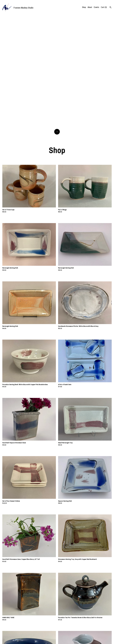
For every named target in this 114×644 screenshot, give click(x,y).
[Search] (110, 8)
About (90, 7)
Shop (84, 7)
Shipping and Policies (103, 641)
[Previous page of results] (54, 635)
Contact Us (91, 641)
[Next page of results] (61, 635)
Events (96, 7)
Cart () (104, 7)
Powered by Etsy (26, 641)
